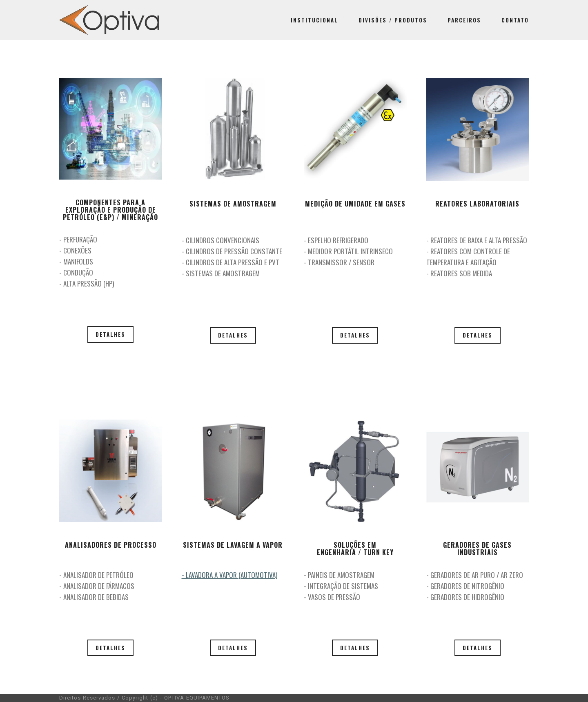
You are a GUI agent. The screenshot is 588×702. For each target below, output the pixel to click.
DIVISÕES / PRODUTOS (393, 20)
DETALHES (110, 334)
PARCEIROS (464, 20)
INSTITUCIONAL (314, 20)
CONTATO (515, 20)
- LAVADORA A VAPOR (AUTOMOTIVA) (229, 575)
